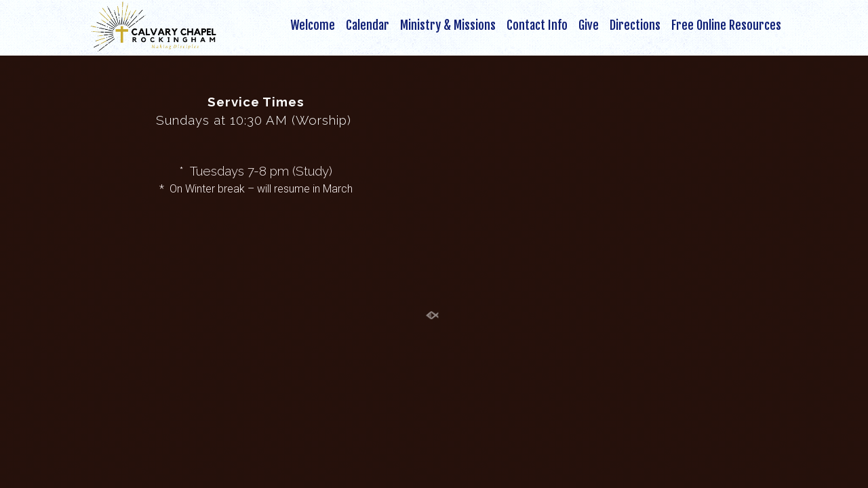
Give (589, 26)
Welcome (313, 26)
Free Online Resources (726, 26)
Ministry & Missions (448, 26)
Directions (635, 26)
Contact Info (537, 26)
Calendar (368, 26)
